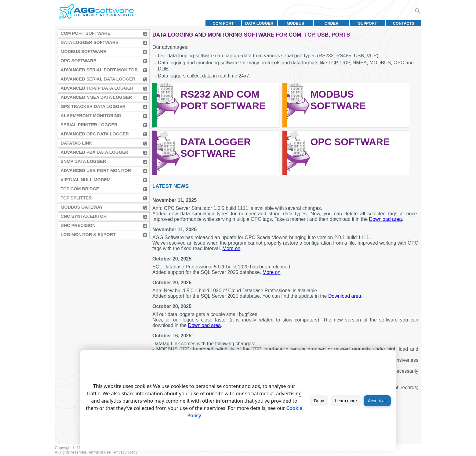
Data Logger (259, 23)
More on (232, 248)
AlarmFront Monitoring (91, 116)
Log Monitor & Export (88, 235)
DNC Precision (78, 225)
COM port (223, 23)
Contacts (404, 23)
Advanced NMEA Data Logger (96, 97)
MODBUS (295, 23)
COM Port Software (86, 33)
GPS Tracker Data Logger (93, 106)
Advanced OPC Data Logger (95, 134)
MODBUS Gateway (82, 207)
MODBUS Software (84, 52)
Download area (386, 219)
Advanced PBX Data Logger (95, 152)
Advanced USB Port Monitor (96, 171)
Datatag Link (77, 143)
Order (331, 23)
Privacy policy (126, 452)
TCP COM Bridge (80, 189)
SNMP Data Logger (84, 161)
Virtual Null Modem (86, 180)
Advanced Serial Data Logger (98, 79)
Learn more (346, 401)
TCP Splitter (76, 198)
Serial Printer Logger (89, 125)
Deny (319, 401)
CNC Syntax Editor (84, 216)
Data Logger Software (90, 42)
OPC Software (79, 61)
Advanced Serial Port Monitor (99, 70)
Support (368, 23)
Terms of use (99, 452)
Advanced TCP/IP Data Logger (97, 88)
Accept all (377, 401)
